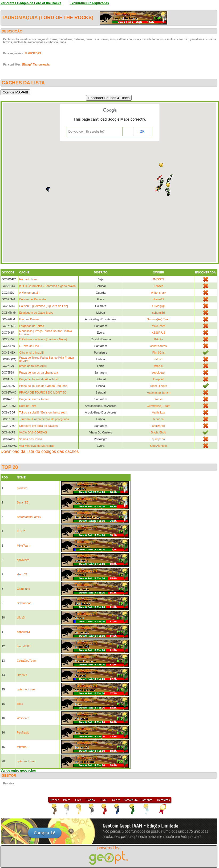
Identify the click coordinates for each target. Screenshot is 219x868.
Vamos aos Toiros (31, 439)
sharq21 (22, 574)
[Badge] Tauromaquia (36, 65)
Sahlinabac (24, 603)
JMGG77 (159, 279)
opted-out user (26, 689)
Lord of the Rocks (66, 18)
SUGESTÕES (33, 53)
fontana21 (23, 747)
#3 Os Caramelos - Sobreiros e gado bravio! (48, 286)
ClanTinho (23, 589)
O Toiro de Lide (29, 346)
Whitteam (23, 718)
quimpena (159, 439)
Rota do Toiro (28, 406)
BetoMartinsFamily (29, 517)
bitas (20, 704)
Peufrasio (23, 732)
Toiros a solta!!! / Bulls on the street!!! (43, 412)
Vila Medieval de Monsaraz (37, 446)
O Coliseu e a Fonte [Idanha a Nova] (43, 339)
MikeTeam (159, 326)
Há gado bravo (29, 279)
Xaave (158, 399)
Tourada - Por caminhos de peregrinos (44, 419)
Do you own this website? (87, 132)
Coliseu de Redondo (33, 299)
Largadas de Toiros (32, 326)
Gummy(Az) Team (159, 319)
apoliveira (23, 560)
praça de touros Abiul (33, 366)
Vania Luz (159, 412)
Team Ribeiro (158, 386)
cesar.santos (159, 346)
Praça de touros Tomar (34, 399)
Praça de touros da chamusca (39, 372)
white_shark (158, 293)
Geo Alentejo (158, 446)
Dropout (158, 379)
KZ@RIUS (159, 333)
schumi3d (158, 313)
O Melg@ (158, 306)
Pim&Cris (159, 353)
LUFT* (21, 531)
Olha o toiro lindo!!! (31, 353)
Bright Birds (158, 432)
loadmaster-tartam (158, 392)
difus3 (158, 359)
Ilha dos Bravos (29, 319)
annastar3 (23, 632)
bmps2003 (24, 646)
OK (142, 132)
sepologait (159, 372)
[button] (169, 194)
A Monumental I (29, 293)
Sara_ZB (23, 502)
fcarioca (159, 419)
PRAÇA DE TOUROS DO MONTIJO (43, 392)
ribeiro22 (158, 299)
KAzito (159, 339)
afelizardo (159, 426)
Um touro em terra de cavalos (38, 426)
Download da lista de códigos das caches (40, 451)
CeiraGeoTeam (27, 661)
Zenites (159, 286)
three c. (158, 366)
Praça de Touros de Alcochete (39, 379)
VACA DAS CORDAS (33, 432)
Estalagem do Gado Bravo (36, 313)
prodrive (22, 488)
